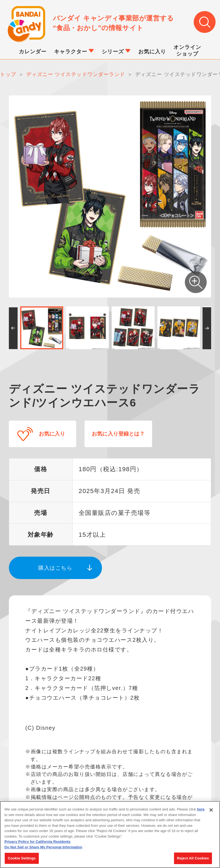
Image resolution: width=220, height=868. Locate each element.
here (201, 809)
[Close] (211, 810)
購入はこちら (55, 564)
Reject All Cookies (193, 858)
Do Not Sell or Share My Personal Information (43, 847)
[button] (13, 330)
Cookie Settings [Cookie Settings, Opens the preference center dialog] (22, 858)
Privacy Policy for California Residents (37, 842)
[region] (110, 835)
